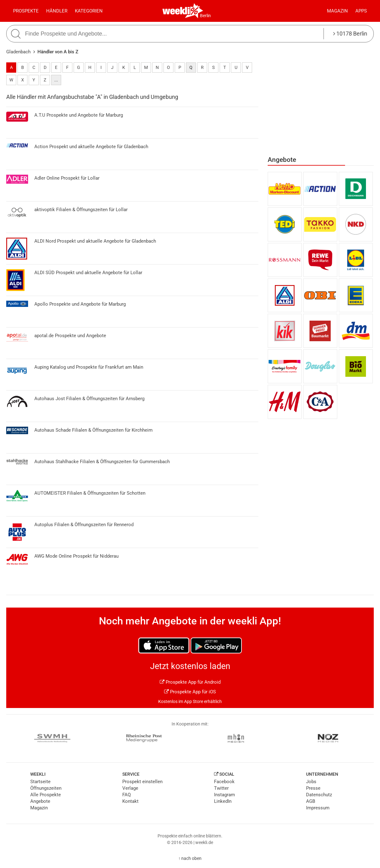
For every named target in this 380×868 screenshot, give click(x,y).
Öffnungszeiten (46, 788)
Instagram (224, 795)
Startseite (40, 782)
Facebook (224, 782)
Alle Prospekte (46, 795)
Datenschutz (319, 795)
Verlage (130, 788)
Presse (313, 788)
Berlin (205, 16)
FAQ (127, 795)
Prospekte (26, 11)
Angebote (40, 801)
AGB (311, 801)
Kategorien (89, 11)
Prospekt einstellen (142, 782)
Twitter (221, 788)
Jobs (311, 782)
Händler (57, 11)
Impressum (318, 808)
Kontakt (130, 801)
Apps (361, 11)
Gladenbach (18, 52)
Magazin (337, 11)
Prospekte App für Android (190, 682)
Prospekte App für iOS (190, 692)
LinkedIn (223, 801)
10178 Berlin (350, 34)
